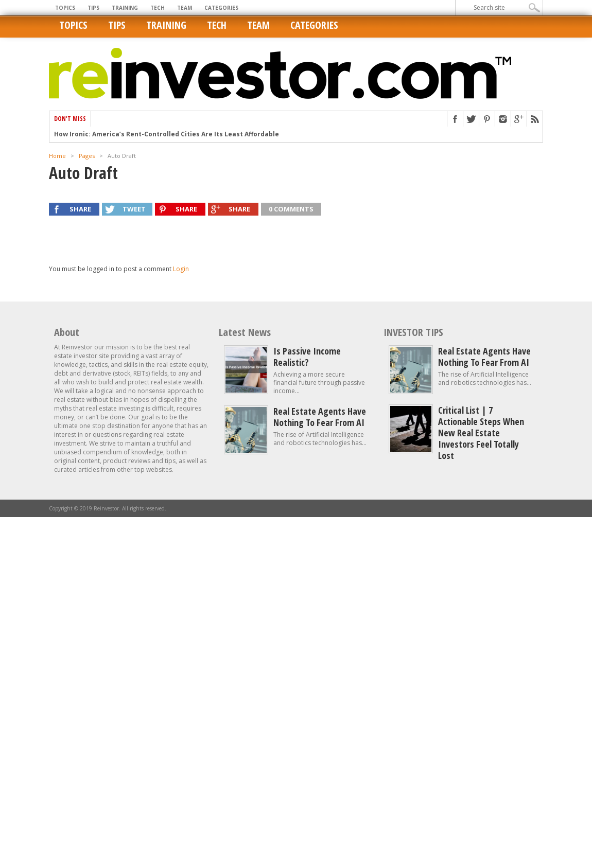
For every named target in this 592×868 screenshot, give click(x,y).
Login (181, 269)
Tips (93, 8)
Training (125, 8)
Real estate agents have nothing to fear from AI (320, 417)
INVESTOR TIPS (413, 332)
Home (57, 156)
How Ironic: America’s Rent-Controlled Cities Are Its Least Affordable (167, 134)
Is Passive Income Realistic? (307, 357)
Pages (87, 156)
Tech (158, 8)
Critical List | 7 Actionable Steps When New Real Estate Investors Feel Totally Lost (481, 433)
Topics (65, 8)
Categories (221, 8)
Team (185, 8)
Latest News (245, 332)
